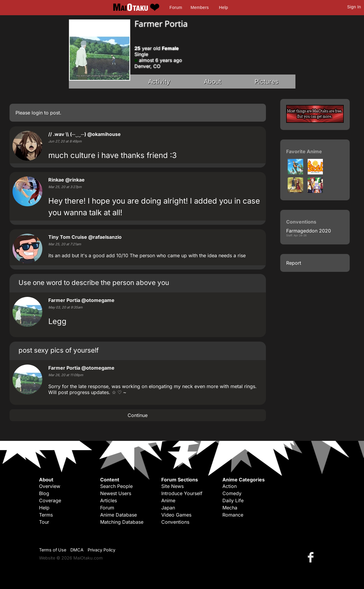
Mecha (230, 508)
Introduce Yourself (182, 493)
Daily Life (233, 500)
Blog (44, 493)
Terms (46, 515)
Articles (109, 500)
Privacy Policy (102, 550)
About (213, 82)
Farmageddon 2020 (309, 231)
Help (224, 7)
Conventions (175, 522)
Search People (116, 486)
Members (200, 7)
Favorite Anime (304, 151)
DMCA (77, 550)
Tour (44, 522)
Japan (168, 508)
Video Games (176, 515)
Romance (233, 515)
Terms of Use (53, 550)
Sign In (354, 7)
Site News (172, 486)
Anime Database (119, 515)
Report (294, 263)
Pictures (267, 82)
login (37, 113)
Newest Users (116, 493)
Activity (159, 82)
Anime (168, 500)
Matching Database (122, 522)
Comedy (232, 493)
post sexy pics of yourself (59, 350)
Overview (50, 486)
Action (230, 486)
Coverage (50, 500)
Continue (138, 415)
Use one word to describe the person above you (94, 282)
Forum (176, 7)
